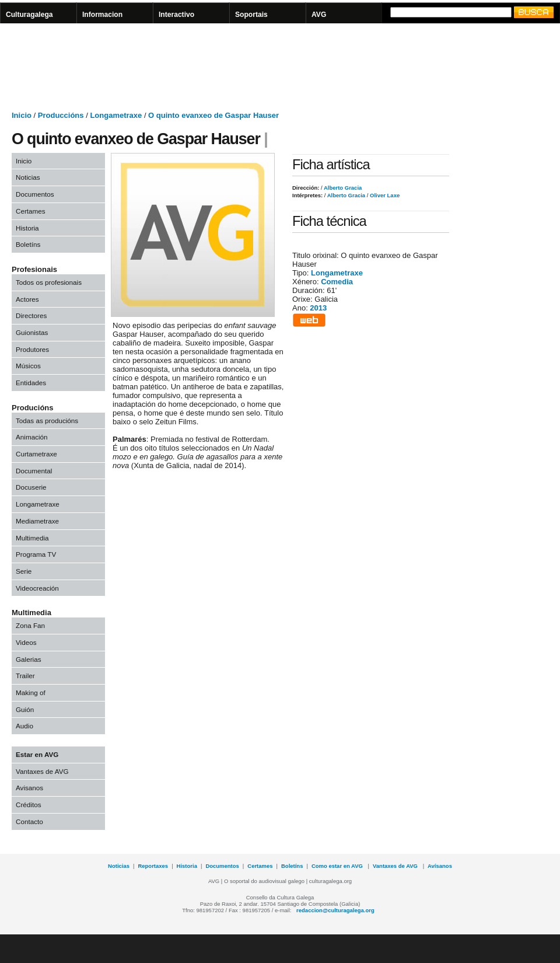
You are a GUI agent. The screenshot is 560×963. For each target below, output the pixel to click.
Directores (31, 315)
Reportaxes (153, 866)
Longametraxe (116, 115)
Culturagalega (29, 15)
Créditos (29, 805)
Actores (27, 299)
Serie (24, 571)
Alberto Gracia (342, 188)
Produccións (61, 115)
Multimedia (32, 538)
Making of (31, 692)
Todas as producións (47, 421)
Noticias (28, 177)
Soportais (251, 15)
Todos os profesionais (49, 282)
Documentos (35, 194)
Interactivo (176, 15)
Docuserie (31, 487)
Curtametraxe (36, 454)
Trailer (25, 676)
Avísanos (440, 866)
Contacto (29, 821)
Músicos (28, 366)
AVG (319, 15)
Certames (31, 211)
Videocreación (37, 588)
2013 (318, 308)
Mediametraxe (37, 521)
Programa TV (36, 554)
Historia (27, 228)
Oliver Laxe (384, 195)
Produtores (32, 349)
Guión (25, 709)
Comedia (337, 282)
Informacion (102, 15)
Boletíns (28, 244)
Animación (32, 437)
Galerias (29, 659)
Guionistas (32, 332)
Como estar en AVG (338, 866)
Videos (26, 642)
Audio (24, 726)
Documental (34, 471)
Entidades (31, 383)
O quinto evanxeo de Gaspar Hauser (213, 115)
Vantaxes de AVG (42, 771)
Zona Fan (30, 625)
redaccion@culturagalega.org (335, 910)
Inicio (22, 115)
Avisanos (29, 788)
